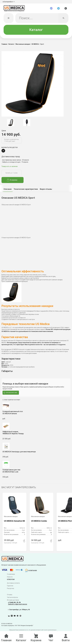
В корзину (12, 181)
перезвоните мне (10, 394)
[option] (11, 124)
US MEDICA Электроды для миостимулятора (19, 453)
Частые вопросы (12, 598)
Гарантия (10, 587)
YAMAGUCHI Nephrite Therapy (36, 434)
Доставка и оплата (13, 584)
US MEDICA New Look (36, 472)
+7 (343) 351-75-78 (14, 604)
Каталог (36, 31)
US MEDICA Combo (39, 522)
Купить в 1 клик (12, 174)
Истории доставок (13, 601)
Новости (10, 578)
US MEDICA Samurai (36, 414)
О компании (11, 575)
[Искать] (63, 19)
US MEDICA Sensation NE (14, 522)
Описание (8, 190)
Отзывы (10, 596)
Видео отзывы (46, 190)
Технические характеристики (26, 190)
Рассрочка (11, 589)
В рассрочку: (11, 544)
